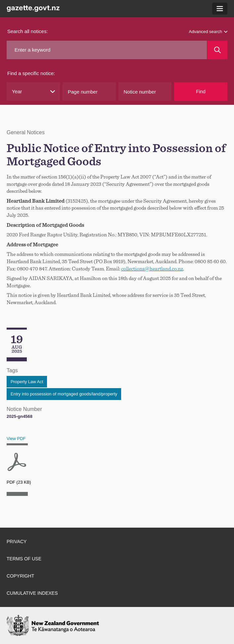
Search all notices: (28, 31)
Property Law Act (27, 382)
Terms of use (24, 559)
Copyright (20, 576)
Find (201, 91)
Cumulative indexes (32, 593)
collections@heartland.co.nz (152, 269)
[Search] (217, 50)
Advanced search (208, 32)
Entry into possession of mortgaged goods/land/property (64, 394)
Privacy (17, 542)
